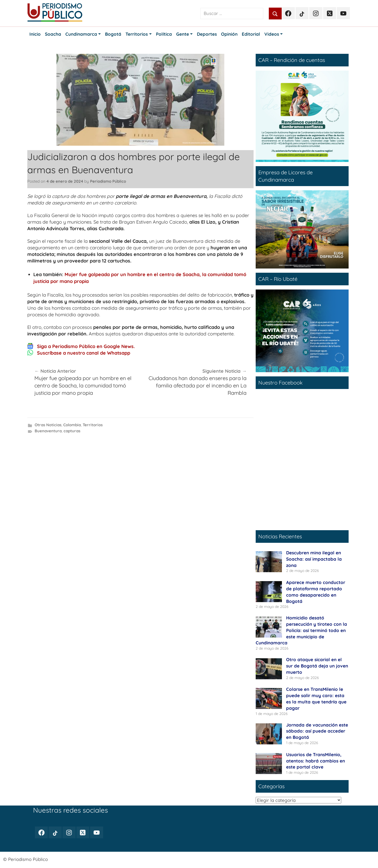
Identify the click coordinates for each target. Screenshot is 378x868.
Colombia (72, 425)
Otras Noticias (48, 425)
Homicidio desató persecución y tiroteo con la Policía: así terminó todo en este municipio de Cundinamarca (301, 630)
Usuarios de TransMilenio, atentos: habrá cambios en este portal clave (316, 761)
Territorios (93, 425)
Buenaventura (48, 431)
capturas (72, 431)
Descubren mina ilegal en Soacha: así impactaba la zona (314, 559)
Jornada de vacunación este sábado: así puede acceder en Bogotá (317, 731)
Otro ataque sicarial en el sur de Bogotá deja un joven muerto (317, 666)
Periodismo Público (108, 181)
